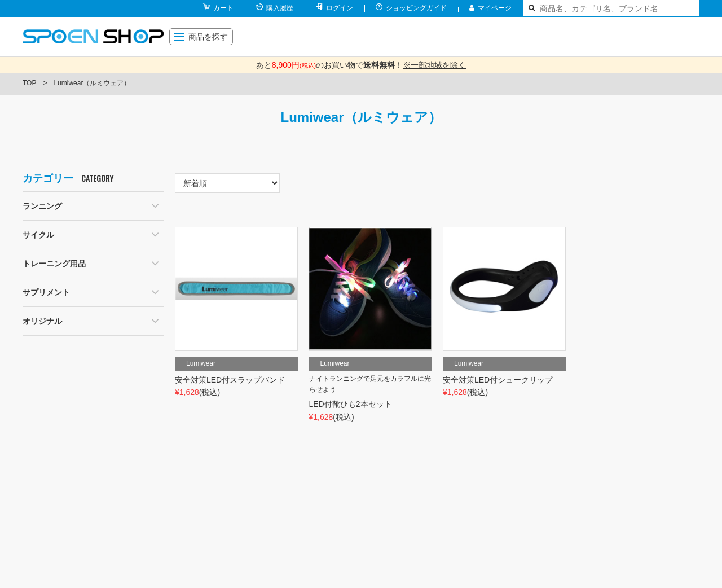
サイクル (38, 235)
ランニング (42, 206)
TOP (29, 83)
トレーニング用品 (54, 264)
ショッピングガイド (416, 8)
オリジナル (42, 321)
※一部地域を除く (434, 65)
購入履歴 (280, 8)
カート (223, 8)
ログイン (340, 8)
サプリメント (46, 292)
